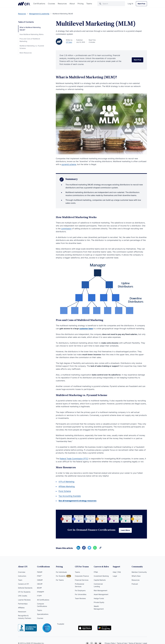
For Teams (60, 580)
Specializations (43, 614)
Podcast (135, 584)
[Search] (111, 4)
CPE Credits (23, 596)
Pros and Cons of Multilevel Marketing (30, 40)
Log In (130, 4)
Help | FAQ (117, 572)
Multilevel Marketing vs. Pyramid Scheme (32, 47)
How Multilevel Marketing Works (32, 34)
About (72, 4)
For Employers (80, 591)
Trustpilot (61, 624)
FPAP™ (40, 576)
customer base (86, 328)
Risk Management (101, 591)
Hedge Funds (99, 599)
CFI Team (69, 42)
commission (66, 229)
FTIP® (39, 596)
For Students (61, 576)
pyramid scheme (69, 164)
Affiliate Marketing (67, 486)
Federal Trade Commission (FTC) (74, 459)
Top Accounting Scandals (70, 496)
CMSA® (40, 580)
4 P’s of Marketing (66, 482)
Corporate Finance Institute (24, 4)
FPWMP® (41, 592)
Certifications (39, 4)
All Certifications (43, 600)
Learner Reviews (24, 600)
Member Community (139, 572)
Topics (40, 610)
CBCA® (40, 584)
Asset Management (101, 595)
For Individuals (61, 572)
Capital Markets (100, 580)
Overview (22, 572)
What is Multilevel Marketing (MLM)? (30, 29)
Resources (62, 4)
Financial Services (82, 580)
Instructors (22, 576)
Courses (51, 4)
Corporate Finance (82, 576)
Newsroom (22, 612)
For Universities (81, 595)
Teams (89, 4)
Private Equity (99, 603)
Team (20, 580)
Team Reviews (80, 599)
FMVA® (40, 572)
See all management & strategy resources (77, 501)
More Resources (26, 53)
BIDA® (39, 588)
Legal (115, 576)
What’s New (136, 576)
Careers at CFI (23, 584)
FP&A (96, 572)
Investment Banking (101, 576)
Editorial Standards (25, 588)
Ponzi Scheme (65, 491)
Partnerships (23, 604)
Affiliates (21, 608)
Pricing (81, 4)
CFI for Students (24, 592)
